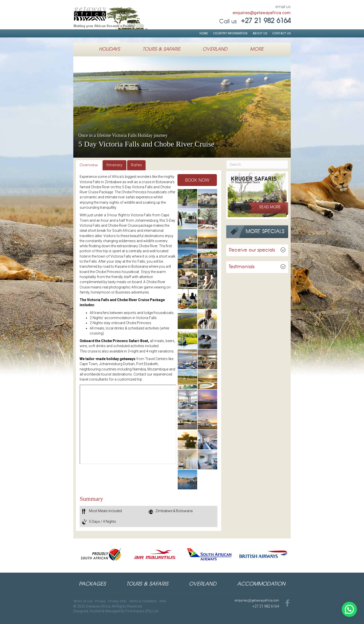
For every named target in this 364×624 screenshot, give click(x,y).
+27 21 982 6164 (266, 606)
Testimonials (242, 267)
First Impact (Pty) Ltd (142, 611)
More (257, 49)
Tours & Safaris (161, 49)
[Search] (257, 164)
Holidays (109, 49)
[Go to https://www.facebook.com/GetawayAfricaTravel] (287, 604)
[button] (197, 180)
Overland (215, 49)
